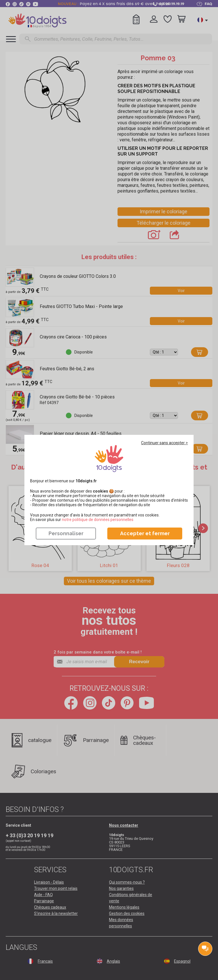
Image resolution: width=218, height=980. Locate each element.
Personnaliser (66, 533)
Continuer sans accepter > (164, 443)
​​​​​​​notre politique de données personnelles (98, 520)
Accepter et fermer (145, 533)
